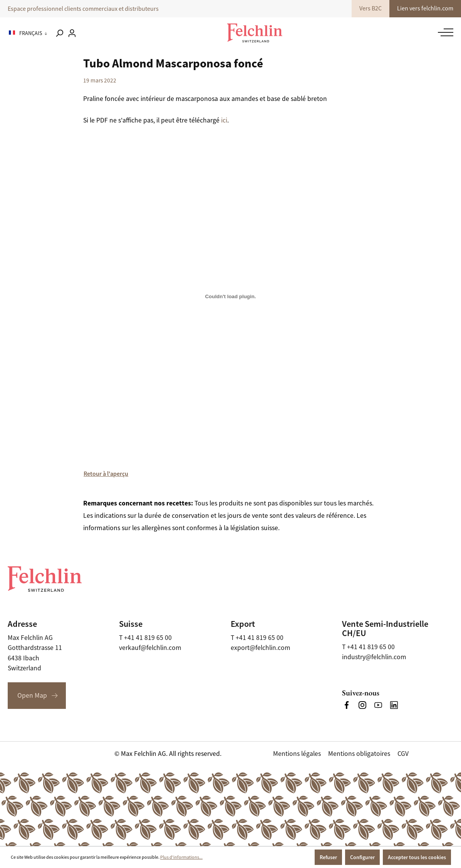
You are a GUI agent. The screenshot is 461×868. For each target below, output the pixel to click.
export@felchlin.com (261, 648)
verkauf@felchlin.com (150, 648)
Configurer (362, 857)
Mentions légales (297, 754)
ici (224, 120)
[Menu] (444, 32)
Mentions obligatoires (359, 754)
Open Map (32, 695)
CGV (403, 754)
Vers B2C (370, 8)
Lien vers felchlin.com (425, 8)
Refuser (328, 857)
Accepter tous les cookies (417, 857)
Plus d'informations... (181, 857)
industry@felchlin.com (374, 657)
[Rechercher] (59, 33)
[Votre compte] (72, 33)
